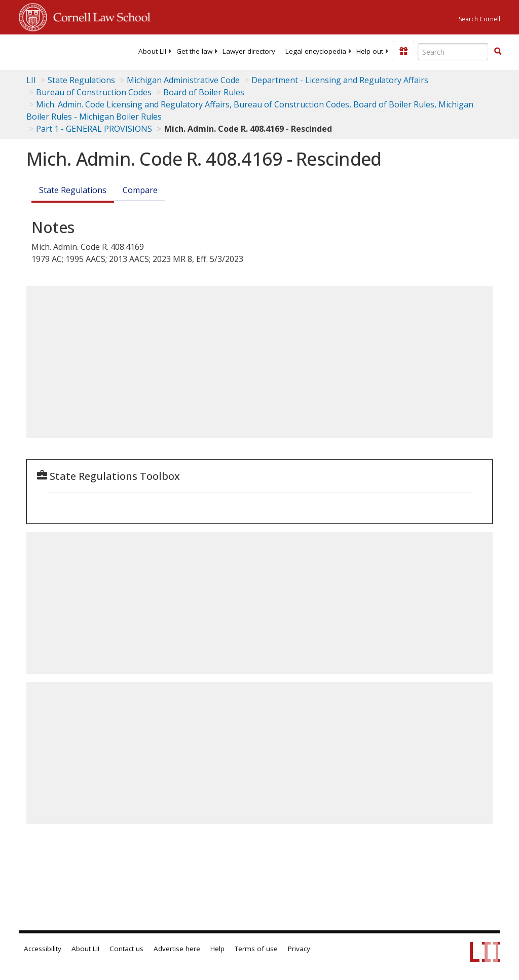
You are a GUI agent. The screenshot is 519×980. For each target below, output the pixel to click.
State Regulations (81, 80)
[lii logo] (58, 51)
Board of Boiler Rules (204, 92)
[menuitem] (152, 51)
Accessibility (43, 949)
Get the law (194, 51)
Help (217, 949)
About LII (152, 51)
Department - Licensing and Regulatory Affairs (340, 80)
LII (31, 80)
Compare (140, 190)
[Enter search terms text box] (453, 52)
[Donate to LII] (403, 51)
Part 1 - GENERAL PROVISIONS (94, 129)
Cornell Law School (99, 16)
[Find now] (498, 52)
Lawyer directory (249, 51)
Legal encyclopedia (316, 51)
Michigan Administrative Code (183, 80)
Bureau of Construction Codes (94, 92)
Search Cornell (479, 19)
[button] (498, 51)
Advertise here (177, 949)
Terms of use (256, 949)
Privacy (299, 949)
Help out (370, 51)
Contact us (126, 949)
